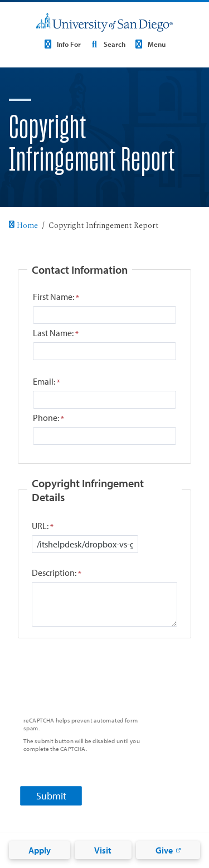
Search (106, 44)
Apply (40, 850)
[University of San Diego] (104, 23)
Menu (149, 44)
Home (23, 226)
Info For (61, 44)
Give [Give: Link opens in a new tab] (164, 850)
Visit (103, 850)
